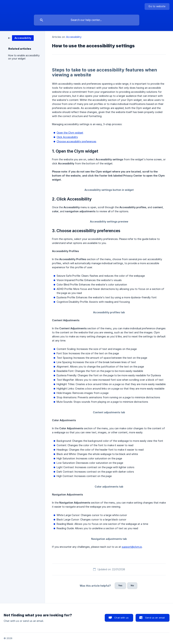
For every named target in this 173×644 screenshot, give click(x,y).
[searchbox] (87, 20)
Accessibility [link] (74, 37)
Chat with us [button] (121, 618)
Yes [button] (120, 585)
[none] (157, 7)
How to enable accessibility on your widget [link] (24, 57)
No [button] (132, 585)
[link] (21, 38)
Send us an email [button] (155, 618)
